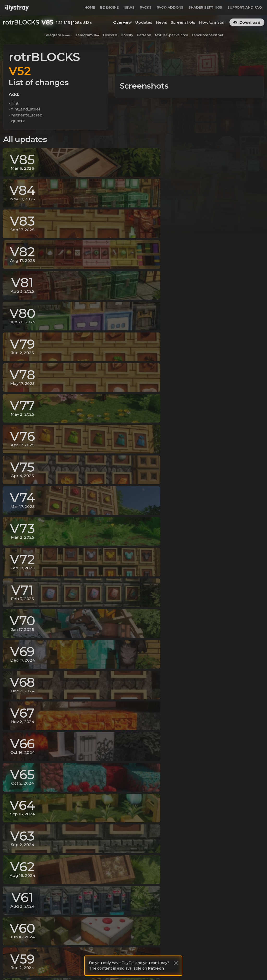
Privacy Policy (195, 966)
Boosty (127, 35)
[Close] (176, 963)
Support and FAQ (245, 7)
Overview (122, 22)
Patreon (144, 35)
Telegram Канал (57, 35)
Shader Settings (205, 7)
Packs (146, 7)
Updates (144, 22)
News (129, 7)
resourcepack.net (208, 35)
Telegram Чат (87, 35)
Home (90, 7)
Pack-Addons (170, 7)
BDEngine (109, 7)
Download (247, 22)
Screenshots (183, 22)
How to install (212, 22)
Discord (110, 35)
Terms (217, 966)
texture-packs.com (172, 35)
